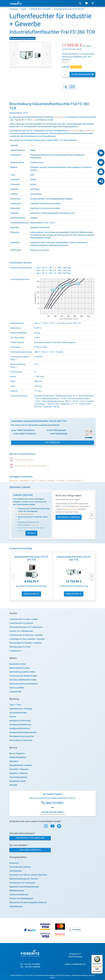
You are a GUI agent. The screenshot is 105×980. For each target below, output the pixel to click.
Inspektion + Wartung (18, 773)
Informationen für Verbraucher (22, 883)
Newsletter (14, 761)
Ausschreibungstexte (18, 777)
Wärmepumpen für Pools (20, 647)
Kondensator (59, 117)
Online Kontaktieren (52, 812)
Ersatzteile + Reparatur (19, 769)
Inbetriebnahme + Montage (21, 709)
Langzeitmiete (15, 692)
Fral (33, 145)
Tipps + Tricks (15, 705)
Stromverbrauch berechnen (21, 740)
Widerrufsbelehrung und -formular (24, 879)
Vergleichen (31, 594)
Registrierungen (16, 906)
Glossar (13, 717)
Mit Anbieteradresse (23, 430)
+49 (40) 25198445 (32, 964)
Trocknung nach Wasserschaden (23, 676)
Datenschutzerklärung (19, 895)
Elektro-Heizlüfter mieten (20, 668)
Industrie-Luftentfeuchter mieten (23, 680)
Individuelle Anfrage (69, 517)
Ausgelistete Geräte (18, 781)
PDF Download (52, 442)
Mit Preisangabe (57, 430)
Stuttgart (53, 481)
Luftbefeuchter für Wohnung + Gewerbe (26, 635)
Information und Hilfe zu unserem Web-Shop (28, 875)
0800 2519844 (54, 803)
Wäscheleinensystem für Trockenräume (26, 627)
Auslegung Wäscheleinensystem (23, 732)
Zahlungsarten (16, 871)
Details (66, 62)
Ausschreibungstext (25, 460)
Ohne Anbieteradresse (24, 434)
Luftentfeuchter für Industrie (40, 9)
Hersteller (13, 785)
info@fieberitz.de (78, 964)
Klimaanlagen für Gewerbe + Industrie (25, 643)
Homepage (13, 9)
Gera (35, 481)
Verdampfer (74, 131)
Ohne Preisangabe (57, 434)
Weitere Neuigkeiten (18, 757)
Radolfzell (26, 481)
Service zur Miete (17, 688)
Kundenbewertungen (18, 713)
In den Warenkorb (82, 74)
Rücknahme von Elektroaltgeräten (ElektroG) (28, 902)
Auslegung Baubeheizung (20, 725)
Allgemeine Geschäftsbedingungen (24, 887)
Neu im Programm (17, 753)
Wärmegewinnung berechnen (22, 736)
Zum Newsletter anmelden (30, 838)
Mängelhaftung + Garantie (21, 765)
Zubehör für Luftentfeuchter (21, 631)
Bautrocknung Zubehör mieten (22, 672)
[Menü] (101, 956)
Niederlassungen (70, 509)
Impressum (14, 863)
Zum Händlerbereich (30, 850)
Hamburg (15, 481)
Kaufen (23, 9)
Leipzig (43, 481)
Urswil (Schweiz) (75, 481)
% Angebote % (15, 651)
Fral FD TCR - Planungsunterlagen (31, 466)
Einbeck (62, 481)
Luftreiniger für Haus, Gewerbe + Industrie (27, 639)
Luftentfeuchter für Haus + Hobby (24, 619)
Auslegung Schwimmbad (20, 721)
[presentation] (13, 54)
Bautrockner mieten (18, 664)
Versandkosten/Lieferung (20, 867)
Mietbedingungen (17, 891)
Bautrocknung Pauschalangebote (23, 684)
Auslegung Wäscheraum (20, 728)
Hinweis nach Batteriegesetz (21, 898)
